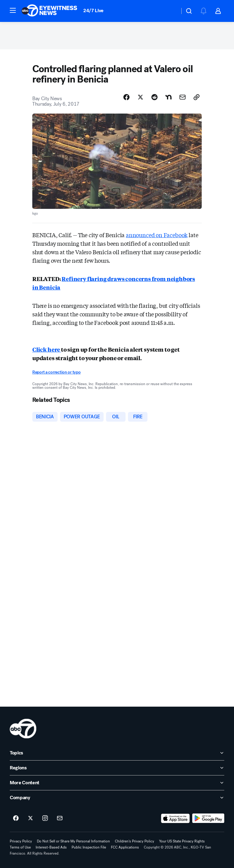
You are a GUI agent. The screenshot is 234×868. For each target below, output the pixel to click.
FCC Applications (125, 847)
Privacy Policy (21, 841)
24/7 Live (93, 11)
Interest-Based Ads (51, 847)
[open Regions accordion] (117, 768)
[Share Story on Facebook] (126, 97)
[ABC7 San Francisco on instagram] (45, 818)
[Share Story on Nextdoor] (168, 97)
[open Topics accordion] (117, 753)
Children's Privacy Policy (135, 841)
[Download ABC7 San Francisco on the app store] (175, 818)
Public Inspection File (89, 847)
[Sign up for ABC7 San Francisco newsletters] (60, 818)
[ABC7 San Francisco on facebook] (16, 818)
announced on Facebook (157, 235)
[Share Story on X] (140, 97)
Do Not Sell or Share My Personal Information (73, 841)
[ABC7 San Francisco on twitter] (30, 818)
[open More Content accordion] (117, 783)
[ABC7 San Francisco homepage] (49, 11)
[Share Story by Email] (183, 97)
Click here (47, 349)
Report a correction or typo (56, 372)
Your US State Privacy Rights (182, 841)
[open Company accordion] (117, 798)
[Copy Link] (197, 97)
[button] (13, 10)
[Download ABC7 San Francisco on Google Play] (208, 818)
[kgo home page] (23, 729)
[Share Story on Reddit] (154, 97)
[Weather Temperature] (170, 11)
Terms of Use (20, 847)
